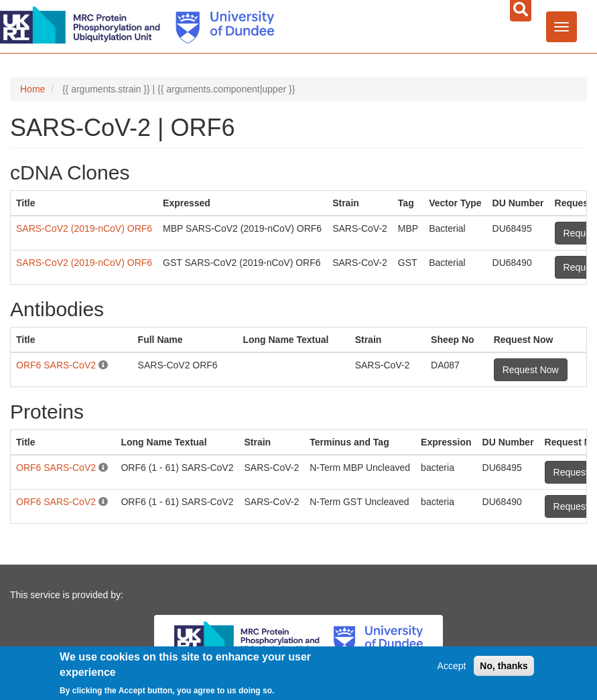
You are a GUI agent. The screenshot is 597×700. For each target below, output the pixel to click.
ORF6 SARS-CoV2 (56, 365)
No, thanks (504, 666)
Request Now (531, 370)
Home (32, 89)
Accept (452, 666)
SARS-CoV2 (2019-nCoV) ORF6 (84, 228)
